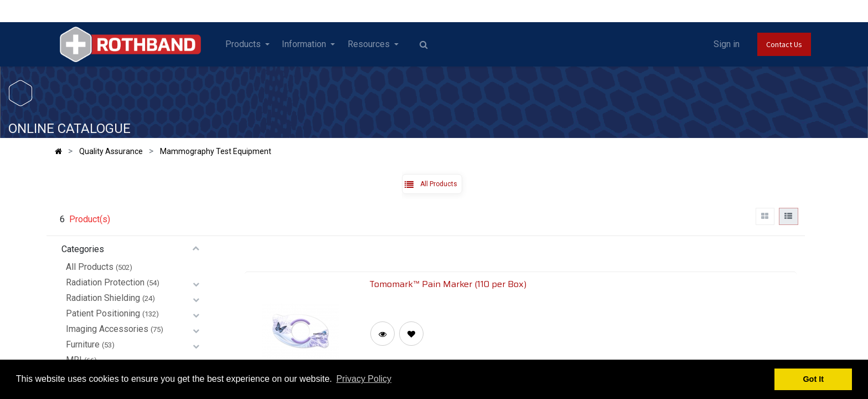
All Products (90, 267)
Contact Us (784, 44)
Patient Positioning (103, 313)
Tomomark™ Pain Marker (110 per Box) (448, 284)
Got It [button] (813, 379)
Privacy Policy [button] (364, 379)
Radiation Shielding (103, 298)
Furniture (83, 344)
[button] (411, 334)
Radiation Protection (105, 282)
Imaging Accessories (107, 329)
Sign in (727, 44)
